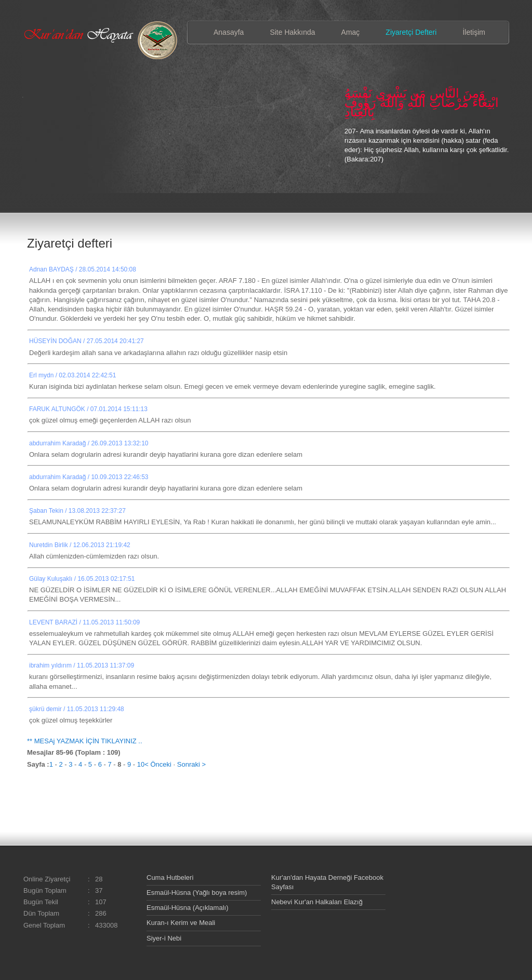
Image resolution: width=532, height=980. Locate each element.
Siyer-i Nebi (164, 938)
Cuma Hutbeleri (170, 877)
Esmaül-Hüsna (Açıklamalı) (188, 908)
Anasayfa (229, 32)
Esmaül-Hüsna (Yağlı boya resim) (197, 893)
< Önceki (158, 764)
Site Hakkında (292, 32)
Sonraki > (191, 764)
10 (141, 764)
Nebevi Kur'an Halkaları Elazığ (317, 902)
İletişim (474, 32)
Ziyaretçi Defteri (411, 32)
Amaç (351, 32)
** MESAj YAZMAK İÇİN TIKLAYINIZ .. (85, 741)
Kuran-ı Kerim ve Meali (181, 923)
